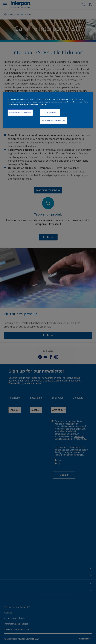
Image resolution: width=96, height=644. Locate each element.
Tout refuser (50, 113)
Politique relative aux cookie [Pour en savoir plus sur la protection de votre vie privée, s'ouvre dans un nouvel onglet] (33, 104)
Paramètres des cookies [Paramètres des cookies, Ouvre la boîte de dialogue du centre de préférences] (20, 113)
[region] (48, 110)
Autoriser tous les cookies (53, 120)
